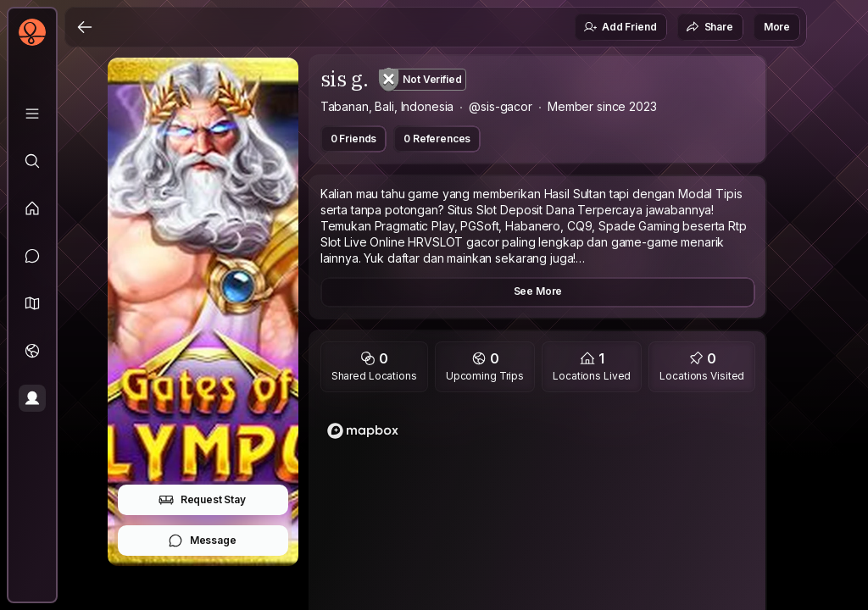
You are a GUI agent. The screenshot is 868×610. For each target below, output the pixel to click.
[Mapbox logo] (363, 431)
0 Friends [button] (354, 139)
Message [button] (202, 541)
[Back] (85, 27)
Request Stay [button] (202, 500)
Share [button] (709, 27)
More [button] (777, 27)
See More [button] (538, 291)
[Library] (32, 114)
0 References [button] (437, 139)
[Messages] (32, 256)
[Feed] (32, 208)
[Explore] (32, 161)
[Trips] (32, 351)
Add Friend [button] (620, 27)
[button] (32, 303)
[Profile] (32, 398)
